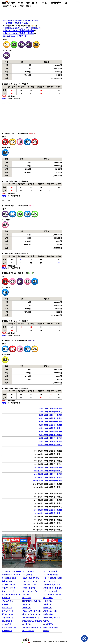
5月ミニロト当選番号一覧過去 (50, 422)
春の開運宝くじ (49, 624)
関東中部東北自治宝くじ (32, 601)
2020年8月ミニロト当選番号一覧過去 (48, 474)
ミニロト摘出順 (9, 28)
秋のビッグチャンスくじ (32, 614)
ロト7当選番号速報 (51, 575)
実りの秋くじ (7, 621)
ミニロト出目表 (35, 28)
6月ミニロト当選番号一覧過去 (50, 425)
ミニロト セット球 (50, 571)
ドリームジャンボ (9, 585)
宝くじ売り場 (27, 575)
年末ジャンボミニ (9, 588)
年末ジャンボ (7, 581)
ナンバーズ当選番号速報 (53, 578)
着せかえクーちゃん (51, 628)
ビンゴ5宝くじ (7, 601)
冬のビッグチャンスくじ (32, 611)
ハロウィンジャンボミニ (53, 588)
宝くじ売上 (27, 594)
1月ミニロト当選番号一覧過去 (50, 408)
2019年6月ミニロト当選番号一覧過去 (48, 510)
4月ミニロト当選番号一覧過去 (50, 418)
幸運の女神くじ (49, 614)
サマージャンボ (49, 581)
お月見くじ (48, 601)
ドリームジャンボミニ (52, 591)
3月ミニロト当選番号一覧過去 (50, 415)
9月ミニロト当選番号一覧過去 (50, 435)
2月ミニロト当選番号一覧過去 (50, 412)
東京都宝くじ (7, 604)
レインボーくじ (8, 618)
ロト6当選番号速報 (9, 578)
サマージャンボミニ (9, 591)
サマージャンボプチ (30, 591)
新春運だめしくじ (50, 611)
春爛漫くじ (48, 608)
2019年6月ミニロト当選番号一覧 (15, 36)
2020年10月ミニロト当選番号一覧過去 (47, 481)
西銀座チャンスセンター (11, 575)
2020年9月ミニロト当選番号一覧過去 (48, 477)
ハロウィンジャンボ (30, 581)
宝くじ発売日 (48, 598)
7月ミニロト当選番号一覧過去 (50, 428)
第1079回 (35, 21)
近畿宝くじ (48, 604)
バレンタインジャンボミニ (12, 594)
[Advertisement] (32, 13)
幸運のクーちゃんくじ (52, 618)
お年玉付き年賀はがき (52, 585)
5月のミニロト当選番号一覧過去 (19, 31)
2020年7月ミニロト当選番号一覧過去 (48, 471)
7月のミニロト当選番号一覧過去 (19, 33)
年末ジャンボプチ (29, 588)
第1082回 (14, 21)
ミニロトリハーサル (22, 28)
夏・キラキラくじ (9, 614)
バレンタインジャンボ (31, 585)
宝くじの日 (27, 598)
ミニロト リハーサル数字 (11, 571)
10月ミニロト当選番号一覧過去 (50, 438)
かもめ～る (6, 598)
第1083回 (6, 21)
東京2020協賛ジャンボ (10, 628)
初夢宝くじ (27, 608)
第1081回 (21, 21)
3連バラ (46, 621)
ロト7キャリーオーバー (52, 594)
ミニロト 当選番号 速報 (17, 23)
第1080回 (28, 21)
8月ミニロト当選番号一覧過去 (50, 432)
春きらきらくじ (8, 611)
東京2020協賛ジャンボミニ (33, 628)
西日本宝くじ (7, 608)
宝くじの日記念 (28, 631)
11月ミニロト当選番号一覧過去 (50, 441)
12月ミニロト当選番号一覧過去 (50, 445)
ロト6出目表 (7, 624)
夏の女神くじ (7, 631)
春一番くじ (27, 624)
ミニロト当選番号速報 (31, 578)
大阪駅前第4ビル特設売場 (32, 621)
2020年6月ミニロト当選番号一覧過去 (48, 467)
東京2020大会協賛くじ (31, 618)
